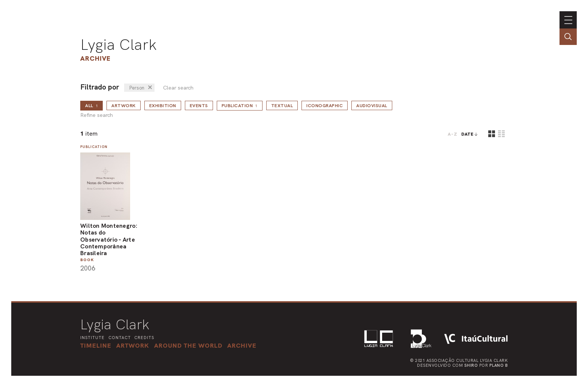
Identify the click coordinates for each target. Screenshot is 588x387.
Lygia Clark (118, 45)
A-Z (453, 134)
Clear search (178, 88)
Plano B (499, 365)
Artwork (124, 106)
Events (199, 106)
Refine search (97, 115)
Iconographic (325, 106)
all (91, 106)
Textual (282, 106)
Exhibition (163, 106)
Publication (240, 106)
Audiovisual (372, 106)
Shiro (471, 365)
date (467, 134)
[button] (188, 345)
